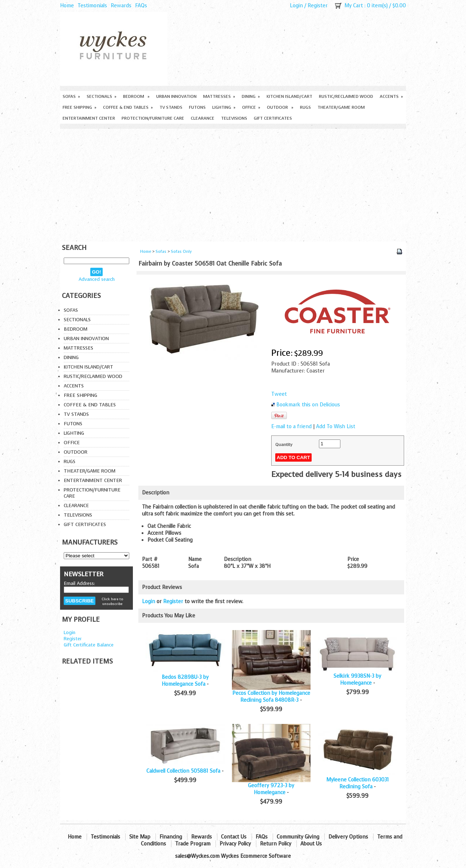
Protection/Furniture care (153, 118)
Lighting (224, 107)
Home (67, 6)
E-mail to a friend (291, 427)
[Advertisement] (233, 183)
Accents (391, 96)
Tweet (279, 394)
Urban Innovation (176, 96)
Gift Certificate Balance (89, 645)
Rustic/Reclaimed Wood (346, 96)
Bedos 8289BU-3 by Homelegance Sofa (185, 681)
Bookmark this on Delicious (308, 405)
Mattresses (219, 96)
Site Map (140, 837)
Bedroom (136, 96)
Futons (197, 107)
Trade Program (193, 844)
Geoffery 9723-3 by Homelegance (271, 789)
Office (251, 107)
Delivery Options (348, 837)
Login (296, 6)
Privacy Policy (235, 844)
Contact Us (234, 837)
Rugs (305, 107)
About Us (311, 844)
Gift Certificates (273, 118)
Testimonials (92, 6)
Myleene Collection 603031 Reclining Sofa (358, 783)
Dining (251, 96)
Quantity (284, 445)
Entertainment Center (89, 118)
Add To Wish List (336, 427)
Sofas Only (181, 252)
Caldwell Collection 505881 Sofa (183, 771)
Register (318, 6)
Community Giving (298, 837)
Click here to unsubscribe (112, 601)
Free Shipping (80, 107)
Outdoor (280, 107)
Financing (171, 837)
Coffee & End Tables (128, 107)
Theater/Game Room (341, 107)
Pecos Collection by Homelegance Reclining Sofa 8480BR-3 (271, 697)
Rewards (121, 6)
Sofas (71, 96)
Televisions (234, 118)
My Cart (354, 6)
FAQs (141, 6)
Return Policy (276, 844)
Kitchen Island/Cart (289, 96)
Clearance (203, 118)
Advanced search (97, 279)
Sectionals (102, 96)
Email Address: (79, 583)
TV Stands (171, 107)
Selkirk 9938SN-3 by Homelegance (357, 680)
